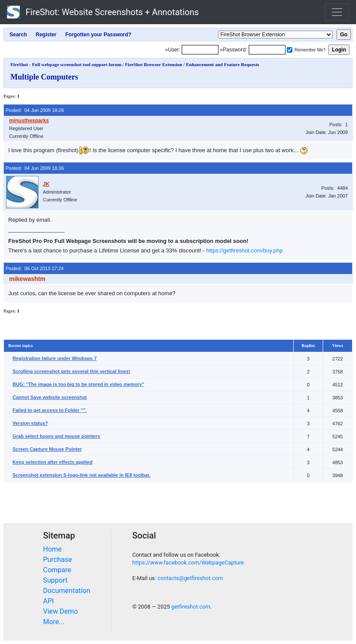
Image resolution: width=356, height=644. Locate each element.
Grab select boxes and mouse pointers (56, 436)
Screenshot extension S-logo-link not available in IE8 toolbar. (82, 475)
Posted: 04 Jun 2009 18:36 (35, 168)
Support (55, 580)
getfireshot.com (191, 607)
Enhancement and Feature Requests (223, 64)
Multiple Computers (44, 77)
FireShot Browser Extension (154, 64)
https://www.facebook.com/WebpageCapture (188, 563)
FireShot (103, 12)
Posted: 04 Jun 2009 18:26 (35, 110)
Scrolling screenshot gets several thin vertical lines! (71, 371)
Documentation (67, 591)
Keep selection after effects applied (53, 462)
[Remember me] (290, 50)
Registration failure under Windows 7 (55, 358)
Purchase (58, 560)
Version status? (30, 423)
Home (53, 549)
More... (54, 622)
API (49, 601)
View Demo (61, 611)
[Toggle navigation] (337, 12)
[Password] (267, 50)
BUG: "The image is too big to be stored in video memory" (78, 384)
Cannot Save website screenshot (50, 397)
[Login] (200, 50)
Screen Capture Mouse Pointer (47, 449)
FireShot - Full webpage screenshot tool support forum (66, 64)
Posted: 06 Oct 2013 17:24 (35, 268)
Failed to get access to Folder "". (50, 410)
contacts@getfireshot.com (190, 578)
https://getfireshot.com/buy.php (245, 250)
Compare (57, 570)
